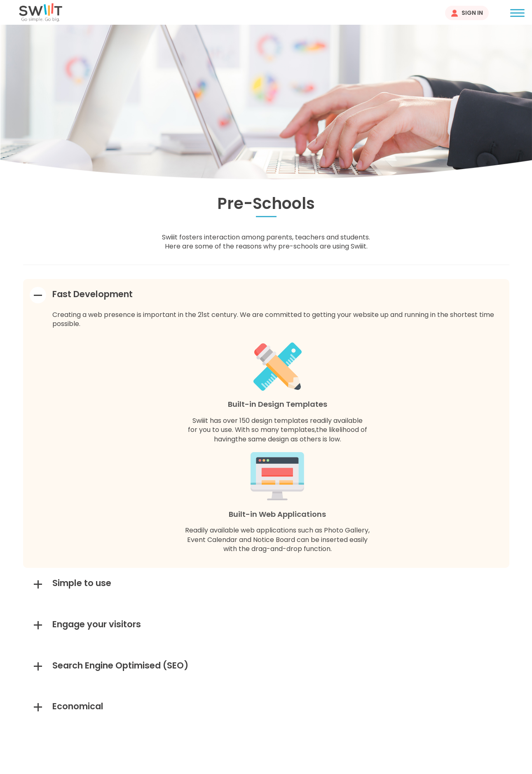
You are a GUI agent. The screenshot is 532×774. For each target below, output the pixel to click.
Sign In (472, 13)
